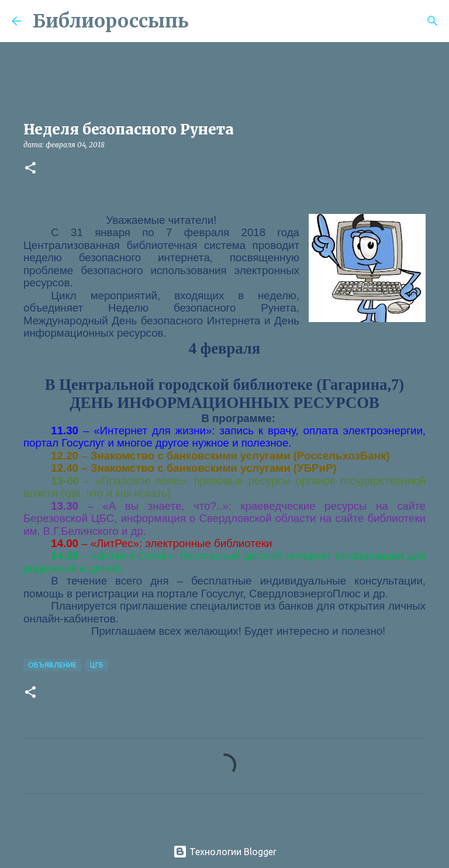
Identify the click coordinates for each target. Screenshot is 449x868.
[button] (30, 169)
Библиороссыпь (111, 21)
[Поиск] (205, 21)
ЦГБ (97, 665)
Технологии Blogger (225, 852)
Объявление (52, 665)
